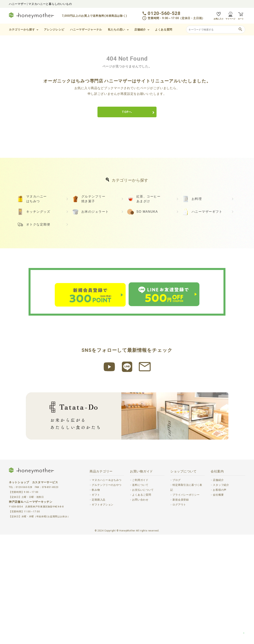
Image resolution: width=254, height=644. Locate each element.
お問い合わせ (141, 609)
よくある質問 (164, 30)
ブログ (177, 589)
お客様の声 (220, 599)
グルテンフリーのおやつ (108, 594)
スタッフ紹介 (222, 594)
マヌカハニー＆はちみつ (108, 589)
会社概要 (219, 604)
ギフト (96, 604)
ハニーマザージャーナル (86, 30)
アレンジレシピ (54, 30)
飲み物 (96, 599)
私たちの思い (117, 30)
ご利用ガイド (141, 589)
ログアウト (180, 614)
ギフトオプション (103, 614)
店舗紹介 (140, 30)
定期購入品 (99, 609)
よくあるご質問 (142, 604)
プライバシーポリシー (187, 604)
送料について (141, 594)
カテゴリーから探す (22, 30)
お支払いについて (144, 599)
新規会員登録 (181, 609)
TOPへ (127, 112)
